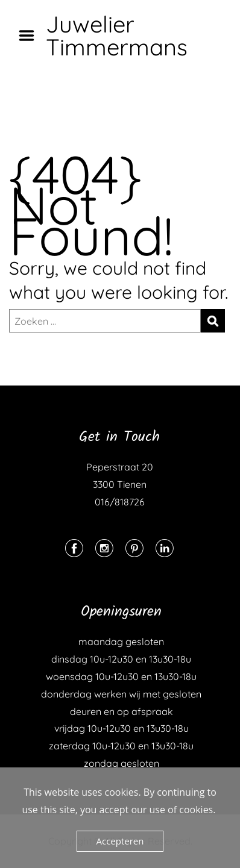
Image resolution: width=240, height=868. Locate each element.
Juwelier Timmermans (117, 36)
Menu (31, 36)
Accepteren (120, 841)
